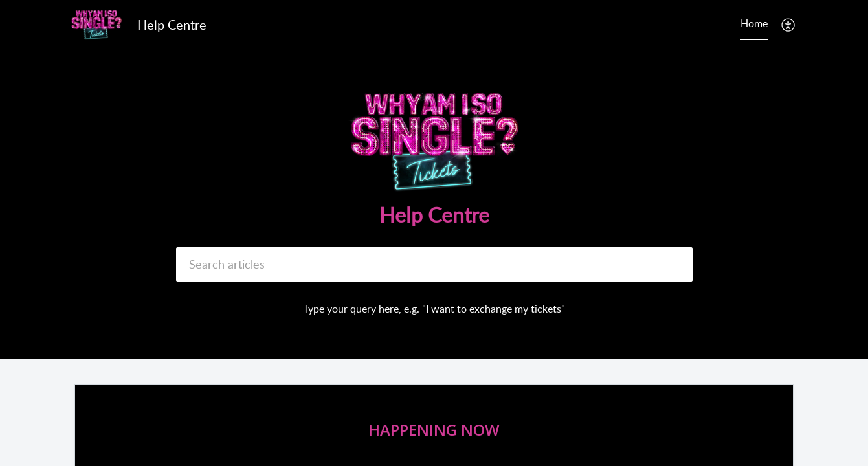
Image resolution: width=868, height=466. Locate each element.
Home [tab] (754, 23)
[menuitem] (789, 25)
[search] (434, 264)
